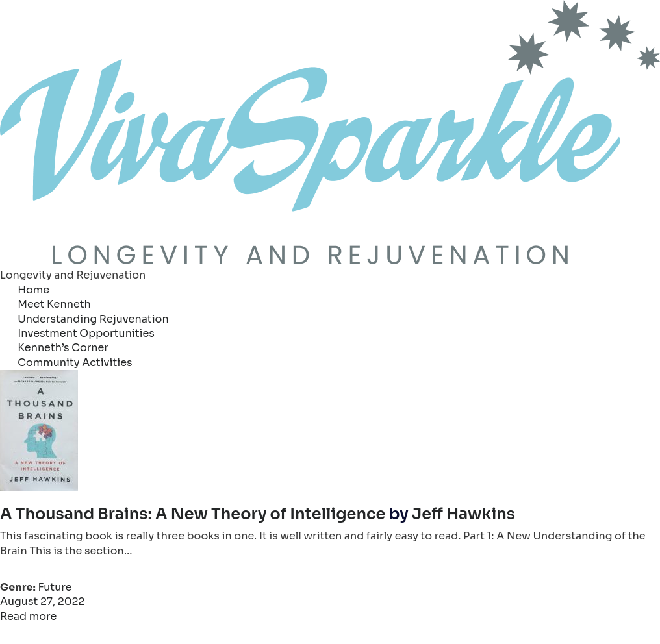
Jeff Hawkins (463, 514)
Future (55, 587)
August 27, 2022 (42, 601)
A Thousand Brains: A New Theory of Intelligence (193, 514)
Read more (28, 616)
